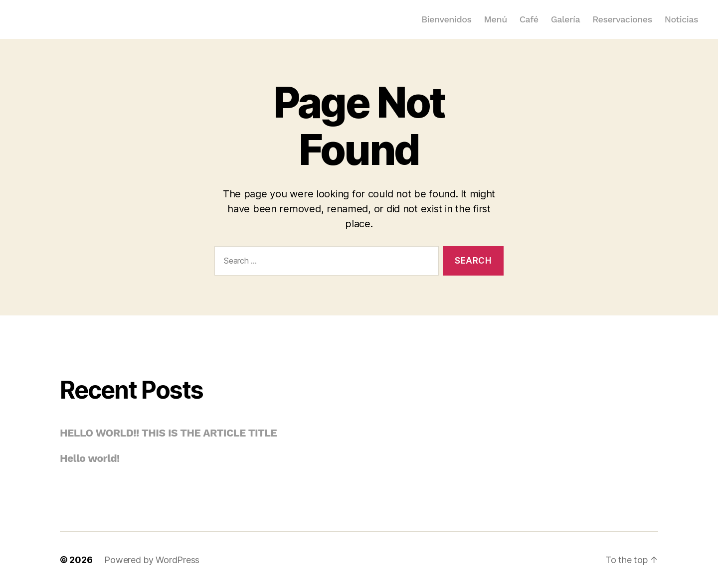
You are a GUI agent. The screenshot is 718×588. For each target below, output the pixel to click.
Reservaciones (622, 19)
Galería (565, 19)
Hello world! (90, 458)
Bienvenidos (446, 19)
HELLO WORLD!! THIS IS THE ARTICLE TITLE (168, 433)
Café (529, 19)
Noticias (681, 19)
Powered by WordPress (152, 560)
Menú (496, 19)
